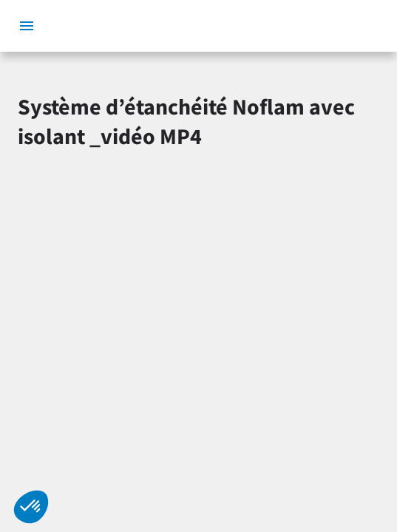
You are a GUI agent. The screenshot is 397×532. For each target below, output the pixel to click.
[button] (31, 507)
